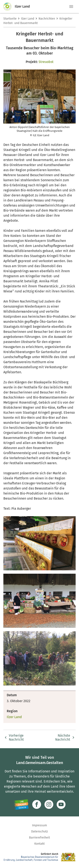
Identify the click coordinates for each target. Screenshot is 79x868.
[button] (71, 7)
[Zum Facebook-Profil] (37, 804)
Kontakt (39, 844)
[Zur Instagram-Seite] (49, 804)
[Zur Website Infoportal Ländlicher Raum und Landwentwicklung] (21, 804)
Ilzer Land (28, 19)
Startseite (10, 19)
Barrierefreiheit (39, 838)
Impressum (39, 825)
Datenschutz (39, 831)
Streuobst (46, 62)
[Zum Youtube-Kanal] (61, 804)
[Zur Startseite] (9, 7)
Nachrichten (47, 19)
